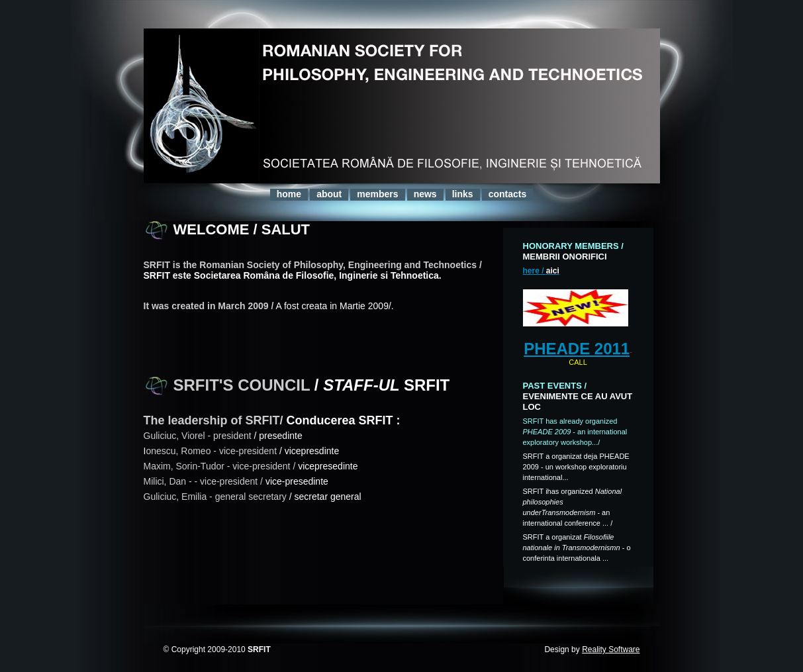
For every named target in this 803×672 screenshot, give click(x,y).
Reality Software (611, 649)
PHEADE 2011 (577, 349)
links (463, 194)
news (425, 194)
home (289, 194)
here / (541, 271)
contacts (508, 194)
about (329, 194)
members (377, 194)
